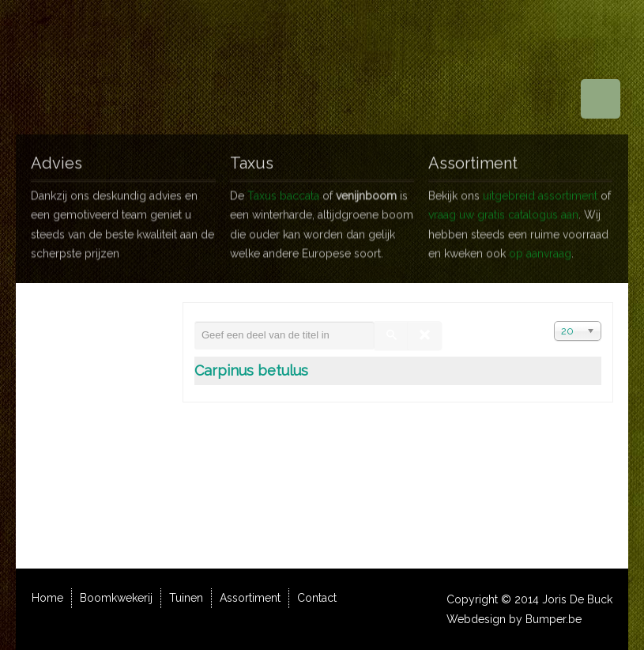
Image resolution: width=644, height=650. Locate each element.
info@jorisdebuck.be (120, 489)
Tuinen (186, 598)
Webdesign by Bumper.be (514, 619)
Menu (601, 99)
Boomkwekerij (116, 598)
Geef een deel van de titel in (195, 321)
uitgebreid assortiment (540, 189)
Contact (317, 598)
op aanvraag (540, 248)
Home (47, 598)
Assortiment (250, 598)
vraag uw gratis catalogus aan (503, 209)
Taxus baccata (283, 189)
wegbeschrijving (104, 411)
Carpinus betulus (251, 370)
